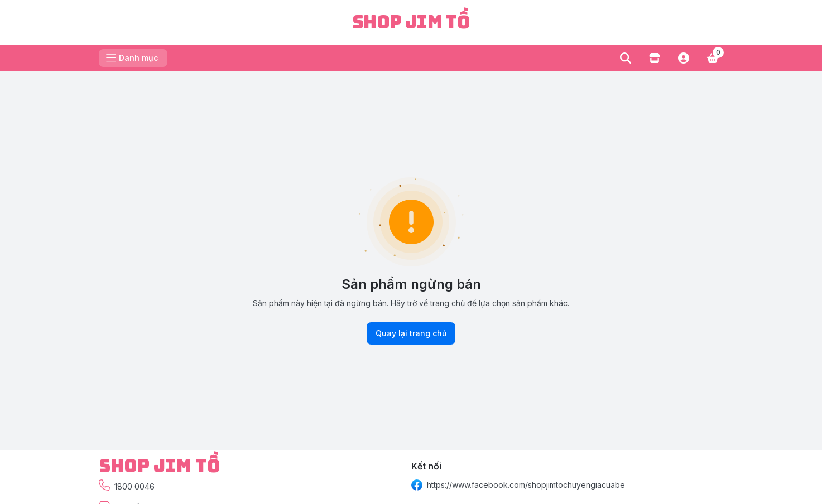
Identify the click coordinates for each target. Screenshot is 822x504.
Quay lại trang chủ (411, 333)
